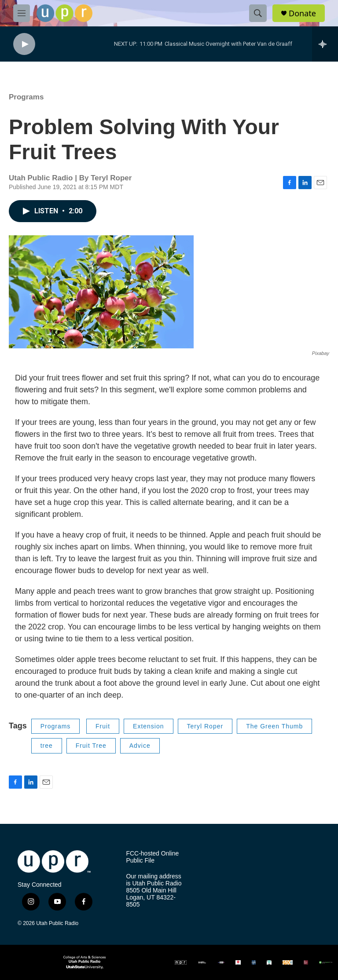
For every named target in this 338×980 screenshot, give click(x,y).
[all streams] (325, 44)
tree (47, 746)
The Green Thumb (274, 726)
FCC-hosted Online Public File (152, 857)
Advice (140, 746)
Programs (26, 97)
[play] (24, 44)
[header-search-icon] (258, 13)
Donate (302, 13)
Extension (148, 726)
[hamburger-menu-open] (22, 13)
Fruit (103, 726)
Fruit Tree (91, 746)
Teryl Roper (205, 726)
